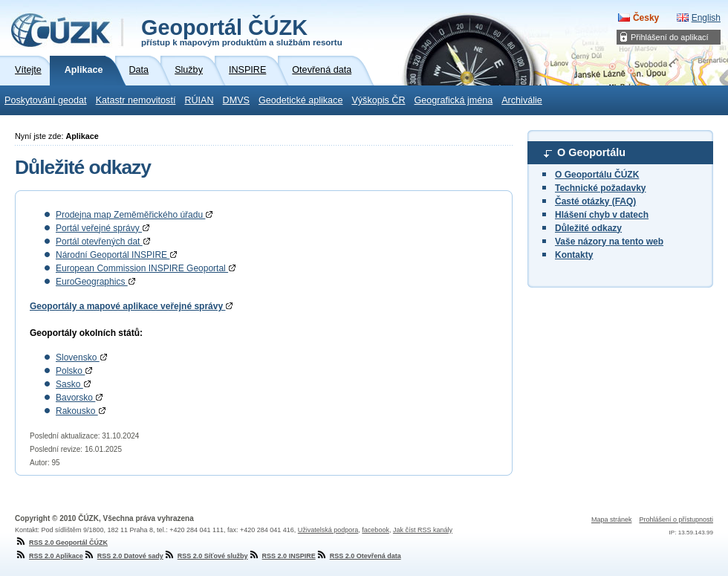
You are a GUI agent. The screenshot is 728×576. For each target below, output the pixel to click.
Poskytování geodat (46, 100)
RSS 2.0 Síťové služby (206, 556)
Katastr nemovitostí (136, 100)
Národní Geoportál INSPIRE (116, 255)
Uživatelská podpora (328, 530)
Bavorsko (79, 398)
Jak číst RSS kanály (423, 530)
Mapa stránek (612, 520)
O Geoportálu (591, 152)
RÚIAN (199, 100)
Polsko (74, 371)
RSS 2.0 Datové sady (123, 556)
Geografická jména (454, 100)
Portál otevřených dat (103, 242)
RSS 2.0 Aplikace (49, 556)
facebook (376, 530)
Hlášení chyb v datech (602, 215)
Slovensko (81, 357)
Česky (646, 18)
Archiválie (522, 100)
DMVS (236, 100)
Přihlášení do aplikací (670, 37)
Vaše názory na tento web (609, 242)
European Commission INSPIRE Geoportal (146, 268)
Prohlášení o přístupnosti (676, 520)
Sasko (73, 384)
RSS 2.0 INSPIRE (282, 556)
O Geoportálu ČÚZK (597, 175)
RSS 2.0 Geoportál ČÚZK (61, 543)
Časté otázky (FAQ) (595, 201)
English (706, 18)
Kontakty (574, 255)
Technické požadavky (601, 188)
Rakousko (81, 411)
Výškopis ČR (378, 100)
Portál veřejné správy (103, 228)
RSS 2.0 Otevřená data (358, 556)
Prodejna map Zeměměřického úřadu (134, 215)
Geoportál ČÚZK (242, 31)
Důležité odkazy (588, 228)
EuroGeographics (95, 282)
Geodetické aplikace (300, 100)
